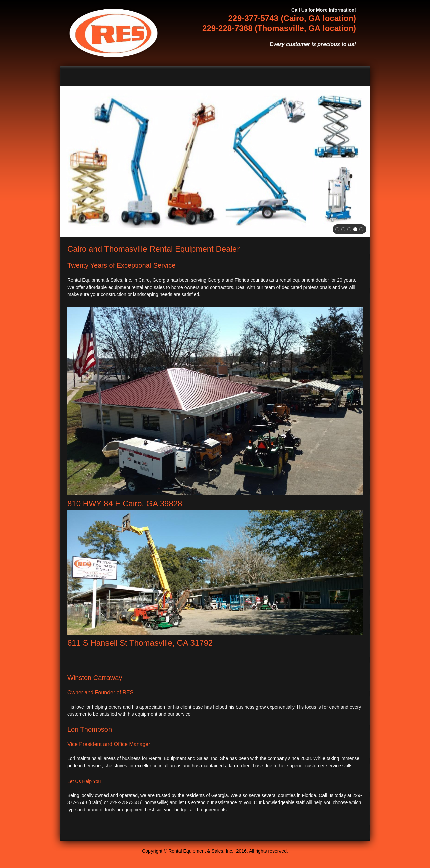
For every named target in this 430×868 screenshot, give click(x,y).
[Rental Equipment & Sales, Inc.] (113, 33)
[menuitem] (188, 76)
